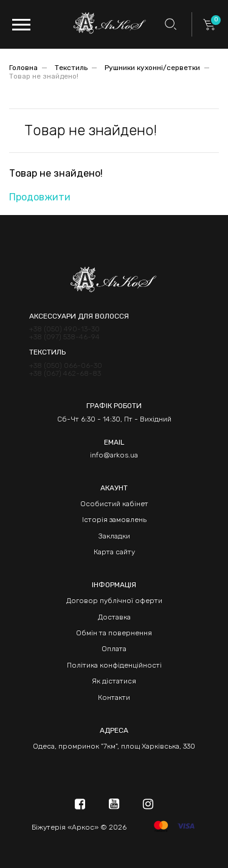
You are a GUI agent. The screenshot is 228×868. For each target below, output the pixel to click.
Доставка (114, 617)
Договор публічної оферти (114, 601)
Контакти (114, 697)
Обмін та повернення (114, 633)
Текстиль (71, 68)
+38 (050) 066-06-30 (66, 366)
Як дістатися (114, 681)
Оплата (114, 649)
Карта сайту (114, 552)
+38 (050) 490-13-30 (64, 329)
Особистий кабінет (114, 504)
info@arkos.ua (114, 455)
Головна (23, 68)
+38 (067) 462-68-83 (65, 374)
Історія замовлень (114, 520)
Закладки (114, 536)
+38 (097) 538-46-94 (64, 337)
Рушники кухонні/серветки (152, 68)
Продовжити (40, 197)
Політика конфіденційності (114, 665)
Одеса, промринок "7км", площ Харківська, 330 (114, 746)
